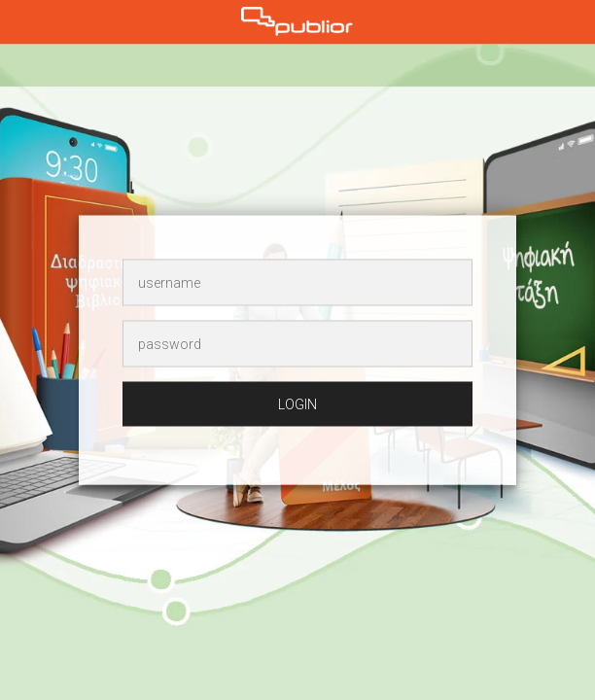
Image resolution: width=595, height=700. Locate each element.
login (297, 404)
